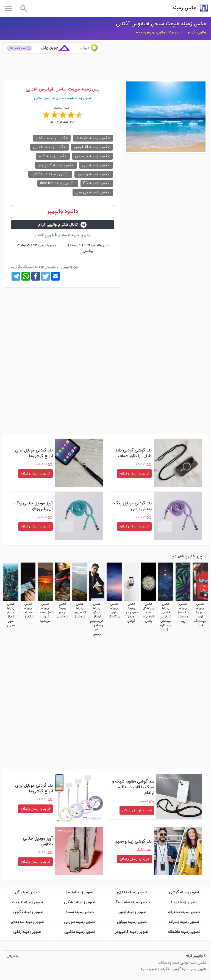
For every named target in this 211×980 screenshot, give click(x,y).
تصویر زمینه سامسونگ (132, 902)
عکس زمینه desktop (58, 183)
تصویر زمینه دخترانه (184, 912)
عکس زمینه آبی (96, 165)
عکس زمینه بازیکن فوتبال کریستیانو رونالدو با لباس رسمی (97, 619)
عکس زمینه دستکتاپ (50, 174)
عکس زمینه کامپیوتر (56, 165)
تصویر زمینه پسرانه (184, 922)
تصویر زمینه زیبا (184, 902)
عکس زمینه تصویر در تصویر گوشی (131, 612)
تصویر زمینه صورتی (79, 922)
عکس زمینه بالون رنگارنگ (114, 610)
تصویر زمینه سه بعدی (27, 922)
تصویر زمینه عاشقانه (184, 932)
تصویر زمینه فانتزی (132, 892)
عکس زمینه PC (97, 183)
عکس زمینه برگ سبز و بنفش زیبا (183, 612)
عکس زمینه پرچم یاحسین (62, 610)
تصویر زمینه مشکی (80, 902)
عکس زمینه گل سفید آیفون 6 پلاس (149, 612)
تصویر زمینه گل (27, 892)
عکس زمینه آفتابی (49, 147)
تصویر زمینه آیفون (132, 912)
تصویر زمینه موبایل (132, 922)
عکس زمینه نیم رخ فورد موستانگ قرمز (200, 614)
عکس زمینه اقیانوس (92, 147)
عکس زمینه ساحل (52, 138)
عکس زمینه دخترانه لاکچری (28, 610)
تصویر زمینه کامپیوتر (132, 932)
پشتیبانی (13, 956)
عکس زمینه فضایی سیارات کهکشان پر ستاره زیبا (166, 617)
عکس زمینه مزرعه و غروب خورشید (45, 612)
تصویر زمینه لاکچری (27, 912)
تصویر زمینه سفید (80, 912)
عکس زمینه (184, 8)
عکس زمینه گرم (53, 156)
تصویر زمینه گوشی (184, 892)
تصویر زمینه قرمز (79, 892)
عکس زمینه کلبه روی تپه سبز (80, 610)
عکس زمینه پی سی (93, 192)
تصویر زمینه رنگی (27, 932)
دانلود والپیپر (63, 211)
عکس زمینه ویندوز (94, 174)
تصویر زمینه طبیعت (27, 902)
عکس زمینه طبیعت (93, 138)
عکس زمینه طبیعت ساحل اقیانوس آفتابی (161, 24)
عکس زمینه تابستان (92, 156)
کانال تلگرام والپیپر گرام (62, 225)
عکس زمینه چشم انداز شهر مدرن (11, 614)
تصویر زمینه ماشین (79, 932)
